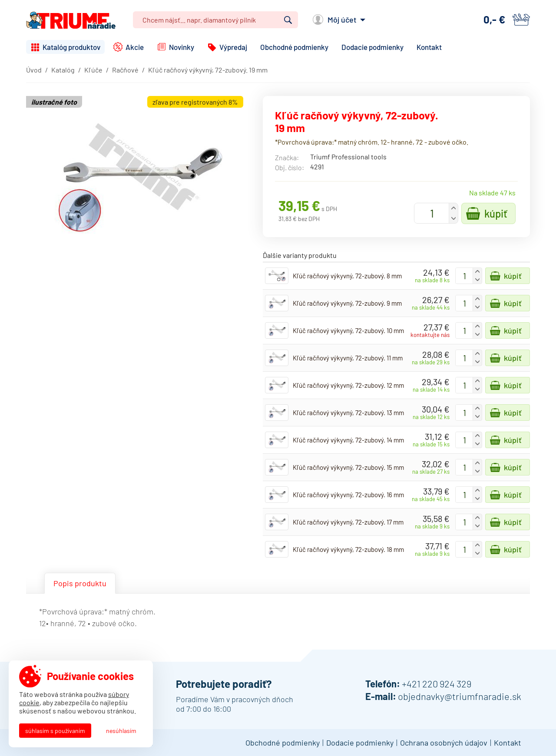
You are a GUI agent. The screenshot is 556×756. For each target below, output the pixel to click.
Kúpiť (496, 213)
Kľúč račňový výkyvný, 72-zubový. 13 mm (348, 413)
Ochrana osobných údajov (444, 743)
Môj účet (342, 20)
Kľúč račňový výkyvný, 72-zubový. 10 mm (348, 330)
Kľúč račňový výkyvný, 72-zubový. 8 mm (347, 276)
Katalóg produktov (71, 47)
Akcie (135, 47)
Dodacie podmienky (372, 47)
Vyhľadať (288, 20)
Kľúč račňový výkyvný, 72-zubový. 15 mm (348, 467)
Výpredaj (233, 47)
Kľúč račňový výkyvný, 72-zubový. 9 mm (347, 303)
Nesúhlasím (121, 731)
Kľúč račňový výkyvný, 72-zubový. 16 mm (348, 495)
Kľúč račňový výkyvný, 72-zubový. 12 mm (348, 385)
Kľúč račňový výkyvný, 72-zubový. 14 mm (348, 440)
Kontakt (429, 47)
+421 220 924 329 (437, 683)
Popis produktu (80, 583)
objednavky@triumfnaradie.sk (460, 696)
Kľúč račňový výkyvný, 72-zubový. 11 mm (348, 358)
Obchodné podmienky (294, 47)
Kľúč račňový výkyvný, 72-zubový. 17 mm (348, 522)
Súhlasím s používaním (55, 731)
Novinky (182, 47)
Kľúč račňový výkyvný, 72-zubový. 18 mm (348, 549)
